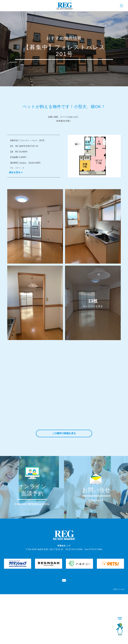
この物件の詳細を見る (64, 434)
